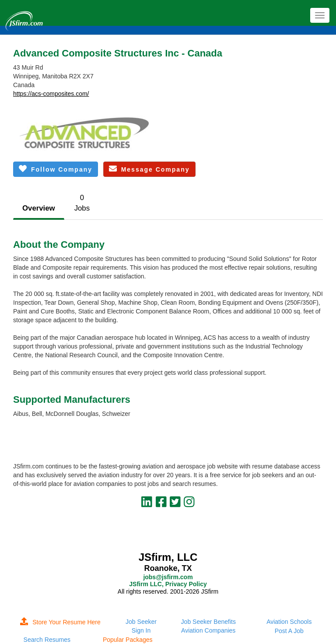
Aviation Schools (289, 622)
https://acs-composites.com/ (51, 94)
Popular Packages (128, 640)
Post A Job (289, 631)
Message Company (149, 169)
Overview (39, 208)
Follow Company (56, 169)
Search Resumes (47, 640)
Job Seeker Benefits (208, 622)
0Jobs (82, 203)
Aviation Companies (208, 630)
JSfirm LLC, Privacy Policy (168, 584)
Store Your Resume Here (60, 622)
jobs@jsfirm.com (168, 577)
